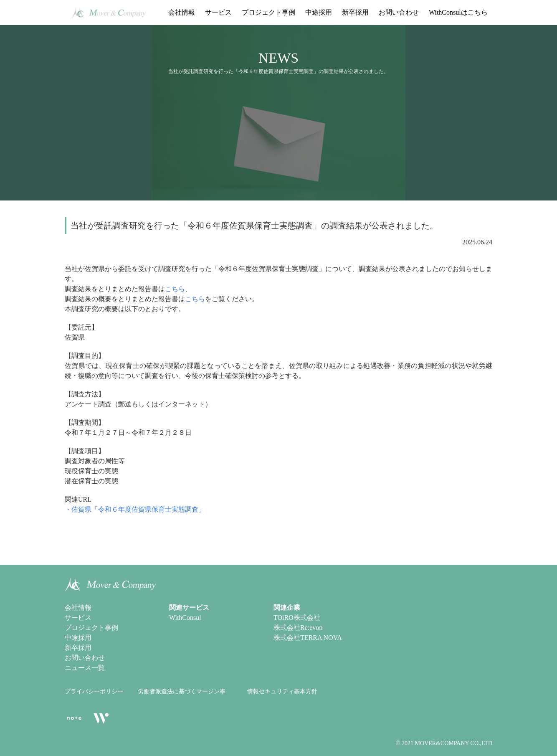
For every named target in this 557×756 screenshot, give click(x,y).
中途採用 (319, 12)
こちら (175, 289)
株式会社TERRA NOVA (308, 638)
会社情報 (182, 12)
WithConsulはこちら (458, 12)
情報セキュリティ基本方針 (282, 691)
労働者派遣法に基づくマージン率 (182, 691)
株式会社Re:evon (298, 628)
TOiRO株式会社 (297, 618)
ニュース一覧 (85, 668)
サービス (218, 12)
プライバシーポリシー (94, 691)
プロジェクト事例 (268, 12)
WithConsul (185, 618)
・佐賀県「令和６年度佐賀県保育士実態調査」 (135, 509)
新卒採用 (355, 12)
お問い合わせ (399, 12)
